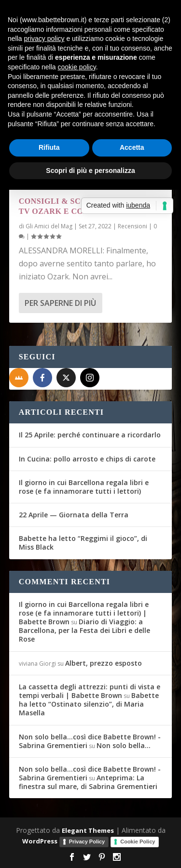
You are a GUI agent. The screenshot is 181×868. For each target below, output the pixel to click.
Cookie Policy (138, 842)
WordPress (40, 841)
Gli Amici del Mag (49, 226)
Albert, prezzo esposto (104, 663)
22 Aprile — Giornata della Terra (74, 515)
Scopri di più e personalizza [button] (90, 171)
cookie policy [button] (77, 67)
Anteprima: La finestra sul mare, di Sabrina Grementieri (88, 782)
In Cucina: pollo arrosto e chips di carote (87, 459)
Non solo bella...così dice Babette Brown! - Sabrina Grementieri (90, 741)
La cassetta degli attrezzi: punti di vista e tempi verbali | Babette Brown (90, 691)
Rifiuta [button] (49, 147)
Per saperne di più (60, 303)
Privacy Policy (87, 842)
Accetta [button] (132, 147)
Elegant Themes (88, 830)
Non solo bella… (124, 745)
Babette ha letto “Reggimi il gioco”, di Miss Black (83, 543)
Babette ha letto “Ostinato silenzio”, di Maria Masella (89, 704)
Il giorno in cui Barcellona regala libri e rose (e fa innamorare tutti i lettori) (84, 487)
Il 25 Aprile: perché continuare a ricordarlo (90, 435)
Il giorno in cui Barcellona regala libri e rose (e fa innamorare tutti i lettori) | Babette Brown (84, 613)
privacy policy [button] (44, 39)
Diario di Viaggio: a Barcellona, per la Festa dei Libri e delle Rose (84, 630)
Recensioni (132, 226)
